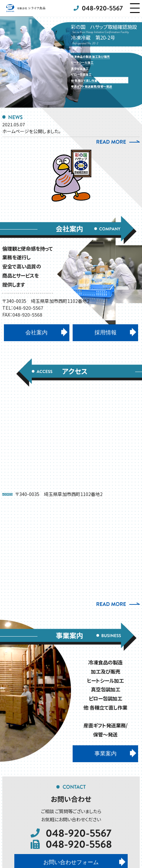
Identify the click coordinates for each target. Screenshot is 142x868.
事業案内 (106, 754)
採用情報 (106, 333)
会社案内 (36, 333)
